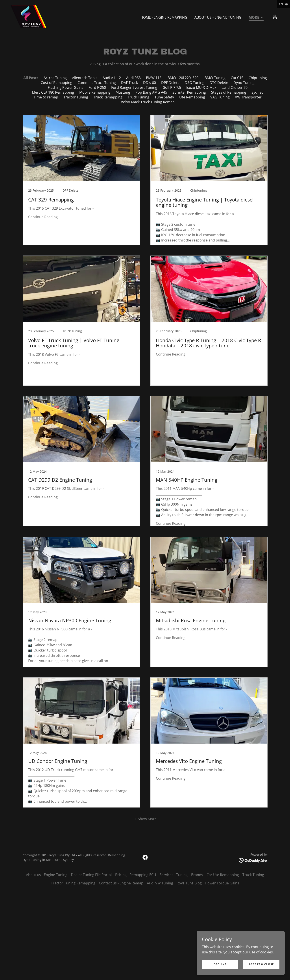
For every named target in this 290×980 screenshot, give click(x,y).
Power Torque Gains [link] (222, 883)
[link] (29, 16)
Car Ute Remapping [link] (223, 875)
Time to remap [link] (46, 97)
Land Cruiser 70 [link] (235, 87)
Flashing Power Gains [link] (66, 87)
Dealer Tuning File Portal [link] (91, 875)
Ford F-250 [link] (97, 87)
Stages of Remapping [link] (229, 92)
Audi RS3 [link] (133, 78)
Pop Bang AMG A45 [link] (151, 92)
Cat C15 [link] (237, 78)
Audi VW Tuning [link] (160, 883)
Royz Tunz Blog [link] (189, 883)
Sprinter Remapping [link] (189, 92)
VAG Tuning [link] (220, 97)
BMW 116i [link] (154, 78)
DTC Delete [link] (219, 83)
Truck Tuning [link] (139, 97)
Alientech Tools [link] (85, 78)
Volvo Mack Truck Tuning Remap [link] (148, 102)
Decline (220, 964)
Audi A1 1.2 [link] (112, 78)
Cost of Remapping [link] (56, 83)
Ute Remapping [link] (192, 97)
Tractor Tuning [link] (76, 97)
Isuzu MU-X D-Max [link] (201, 87)
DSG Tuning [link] (195, 83)
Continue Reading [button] (43, 217)
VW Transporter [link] (248, 97)
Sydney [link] (257, 92)
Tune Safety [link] (164, 97)
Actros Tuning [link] (55, 78)
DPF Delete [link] (170, 83)
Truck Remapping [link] (108, 97)
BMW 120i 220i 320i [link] (183, 78)
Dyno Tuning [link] (244, 83)
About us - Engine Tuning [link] (218, 17)
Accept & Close (261, 964)
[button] (256, 18)
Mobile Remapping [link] (95, 92)
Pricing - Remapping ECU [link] (136, 875)
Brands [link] (197, 875)
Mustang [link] (123, 92)
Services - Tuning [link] (174, 875)
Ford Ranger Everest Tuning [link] (134, 87)
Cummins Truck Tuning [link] (97, 83)
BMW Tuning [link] (215, 78)
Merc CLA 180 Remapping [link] (53, 92)
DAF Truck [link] (129, 83)
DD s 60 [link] (150, 83)
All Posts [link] (31, 78)
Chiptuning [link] (258, 78)
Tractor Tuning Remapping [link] (73, 883)
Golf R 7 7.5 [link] (172, 87)
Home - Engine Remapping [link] (164, 17)
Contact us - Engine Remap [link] (121, 883)
